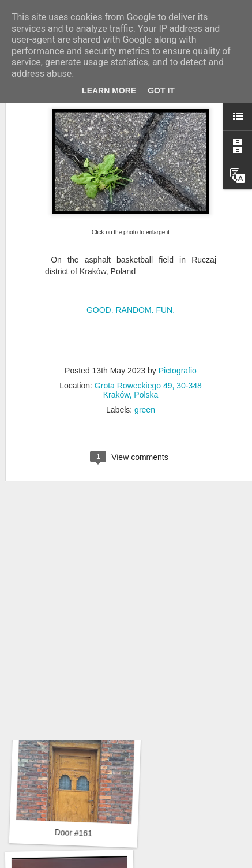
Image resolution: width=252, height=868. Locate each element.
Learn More (109, 91)
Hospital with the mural (76, 676)
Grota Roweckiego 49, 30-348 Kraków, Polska (148, 343)
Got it (161, 91)
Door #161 (73, 833)
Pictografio (178, 323)
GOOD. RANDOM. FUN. (131, 263)
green (145, 362)
